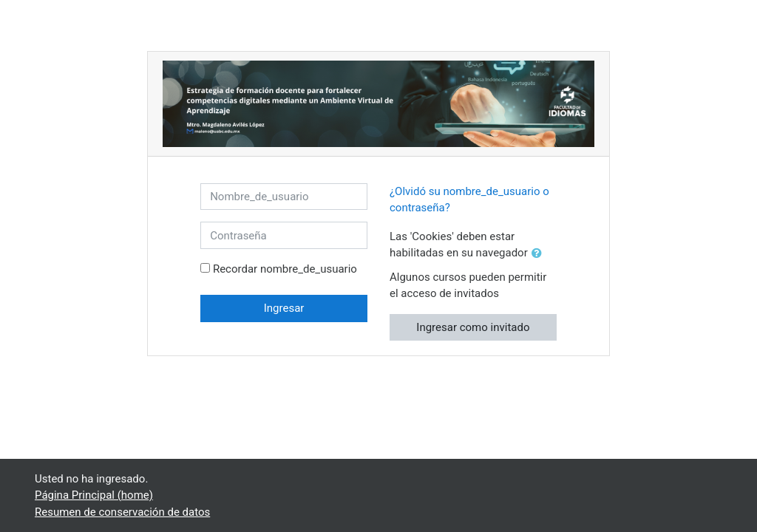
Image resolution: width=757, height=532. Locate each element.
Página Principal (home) (94, 495)
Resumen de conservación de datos (122, 512)
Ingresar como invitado (473, 327)
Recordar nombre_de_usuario (285, 269)
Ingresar (284, 308)
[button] (540, 254)
